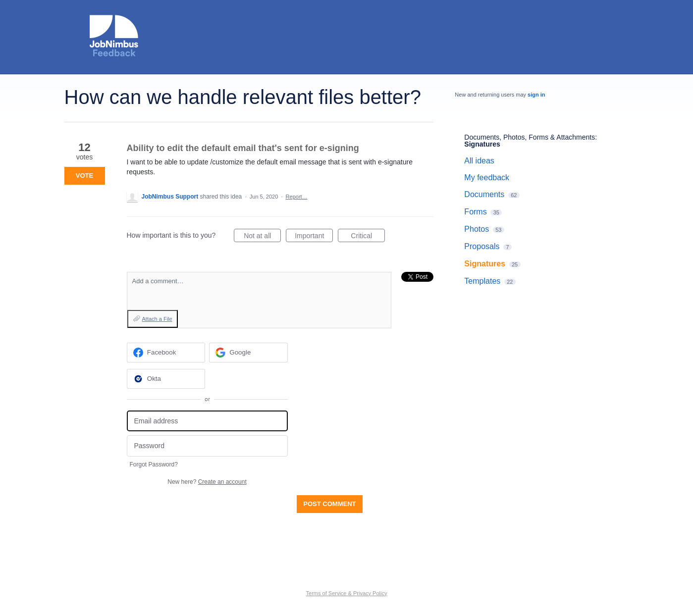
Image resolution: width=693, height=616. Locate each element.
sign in (536, 95)
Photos (477, 229)
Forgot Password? (154, 464)
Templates (482, 281)
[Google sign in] (248, 353)
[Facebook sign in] (166, 353)
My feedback (487, 178)
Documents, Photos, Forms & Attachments (530, 137)
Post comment (329, 504)
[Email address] (207, 421)
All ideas (479, 161)
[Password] (207, 446)
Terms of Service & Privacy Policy (347, 593)
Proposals (482, 246)
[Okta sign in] (166, 379)
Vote (84, 176)
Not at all (262, 237)
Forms (475, 212)
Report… (297, 197)
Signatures (482, 144)
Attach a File (157, 319)
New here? (207, 482)
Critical (368, 237)
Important (314, 237)
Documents (484, 194)
